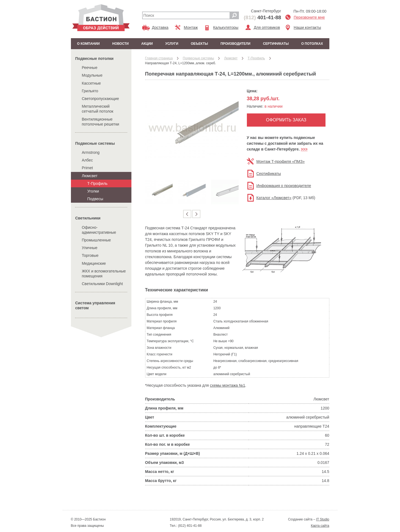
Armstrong (91, 152)
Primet (87, 168)
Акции (147, 44)
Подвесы (95, 199)
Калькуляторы (226, 27)
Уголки (93, 191)
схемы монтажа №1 (228, 385)
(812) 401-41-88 (189, 526)
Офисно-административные (99, 230)
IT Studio (323, 519)
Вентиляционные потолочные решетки (101, 122)
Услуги (172, 44)
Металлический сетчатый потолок (98, 109)
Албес (87, 160)
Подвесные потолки (94, 59)
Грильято (90, 91)
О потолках (312, 44)
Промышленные (96, 240)
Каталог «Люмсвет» (274, 198)
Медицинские (94, 263)
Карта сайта (320, 526)
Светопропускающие (100, 99)
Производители (235, 44)
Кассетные (91, 83)
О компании (88, 44)
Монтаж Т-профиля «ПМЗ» (281, 161)
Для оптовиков (267, 27)
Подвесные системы (95, 143)
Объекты (199, 44)
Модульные (92, 75)
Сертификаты (276, 44)
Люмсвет (90, 176)
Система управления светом (95, 305)
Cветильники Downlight (102, 284)
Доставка (160, 27)
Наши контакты (307, 27)
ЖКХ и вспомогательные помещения (104, 274)
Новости (120, 44)
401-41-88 (263, 17)
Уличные (90, 248)
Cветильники (88, 218)
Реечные (90, 68)
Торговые (90, 255)
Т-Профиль (98, 183)
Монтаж (191, 27)
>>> (304, 149)
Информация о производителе (284, 186)
